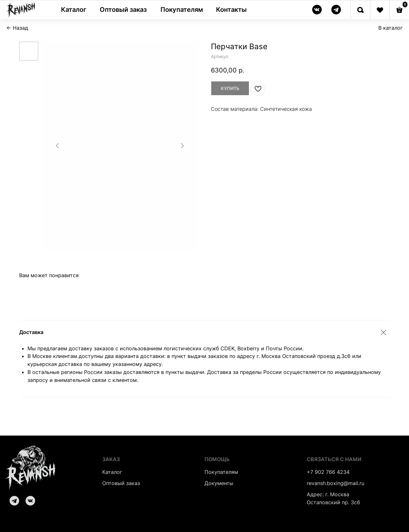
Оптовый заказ (121, 483)
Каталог (112, 472)
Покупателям (221, 472)
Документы (219, 483)
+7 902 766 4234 (328, 472)
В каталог (390, 28)
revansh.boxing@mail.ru (336, 483)
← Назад (17, 28)
